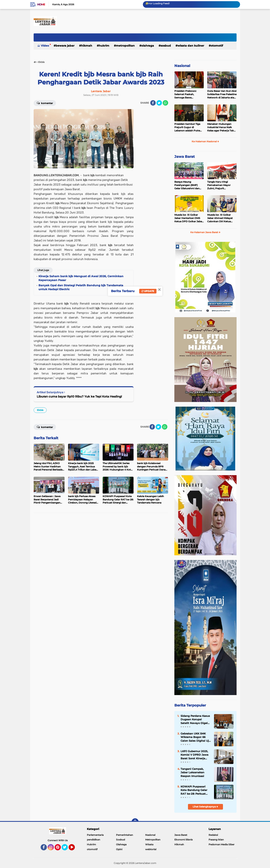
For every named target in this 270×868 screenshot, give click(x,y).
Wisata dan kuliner (191, 46)
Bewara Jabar (65, 46)
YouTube (74, 849)
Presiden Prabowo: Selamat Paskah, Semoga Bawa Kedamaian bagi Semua (188, 94)
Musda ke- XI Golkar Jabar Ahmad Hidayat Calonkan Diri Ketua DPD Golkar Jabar (220, 218)
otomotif (217, 46)
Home (41, 4)
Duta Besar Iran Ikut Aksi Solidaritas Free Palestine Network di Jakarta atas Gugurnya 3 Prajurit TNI (222, 94)
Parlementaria (95, 835)
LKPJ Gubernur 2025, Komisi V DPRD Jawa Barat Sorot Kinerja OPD (194, 755)
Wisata (149, 844)
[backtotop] (135, 822)
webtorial (151, 849)
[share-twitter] (159, 103)
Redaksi (213, 835)
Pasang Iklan (216, 840)
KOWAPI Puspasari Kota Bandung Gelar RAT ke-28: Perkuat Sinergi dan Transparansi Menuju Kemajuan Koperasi (194, 790)
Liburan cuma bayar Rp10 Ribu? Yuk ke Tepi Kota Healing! (79, 396)
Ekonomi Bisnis (183, 840)
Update (148, 291)
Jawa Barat (185, 157)
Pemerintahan (125, 835)
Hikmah (87, 46)
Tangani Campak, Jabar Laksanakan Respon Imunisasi (192, 772)
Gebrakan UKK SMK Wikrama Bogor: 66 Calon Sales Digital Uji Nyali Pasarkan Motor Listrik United (195, 737)
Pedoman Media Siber (222, 844)
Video (45, 46)
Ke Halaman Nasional (205, 141)
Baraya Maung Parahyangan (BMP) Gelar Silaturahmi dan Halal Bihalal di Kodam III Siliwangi (189, 185)
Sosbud (166, 46)
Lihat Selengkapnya (205, 807)
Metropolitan (125, 46)
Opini (119, 849)
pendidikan (93, 840)
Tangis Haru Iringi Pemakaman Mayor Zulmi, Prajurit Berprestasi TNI (219, 185)
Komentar (45, 103)
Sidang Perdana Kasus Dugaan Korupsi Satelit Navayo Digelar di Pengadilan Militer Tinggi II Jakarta (195, 720)
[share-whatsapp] (165, 103)
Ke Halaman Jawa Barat (205, 232)
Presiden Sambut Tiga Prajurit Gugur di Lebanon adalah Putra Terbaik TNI (187, 127)
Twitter (66, 849)
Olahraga (148, 46)
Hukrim (104, 46)
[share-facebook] (153, 103)
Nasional (182, 66)
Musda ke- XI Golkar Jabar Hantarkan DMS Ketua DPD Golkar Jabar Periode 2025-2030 (189, 218)
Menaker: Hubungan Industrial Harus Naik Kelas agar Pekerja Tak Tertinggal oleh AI (221, 127)
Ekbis (40, 410)
